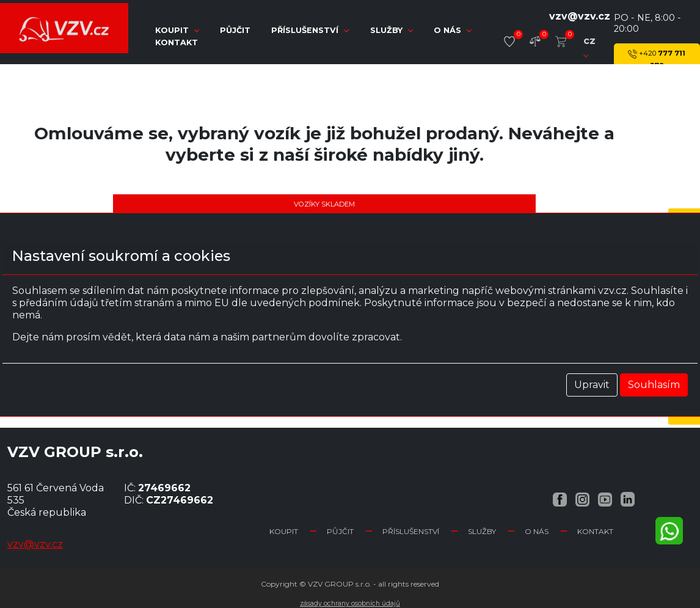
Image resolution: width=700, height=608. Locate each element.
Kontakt (177, 42)
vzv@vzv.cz (580, 16)
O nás (453, 30)
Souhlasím (654, 385)
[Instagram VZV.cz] (582, 499)
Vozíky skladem (324, 204)
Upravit (592, 385)
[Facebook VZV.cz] (560, 499)
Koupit (284, 531)
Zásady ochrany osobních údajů (350, 603)
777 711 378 (657, 59)
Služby (393, 30)
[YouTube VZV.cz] (605, 499)
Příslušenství (311, 30)
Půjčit (236, 30)
